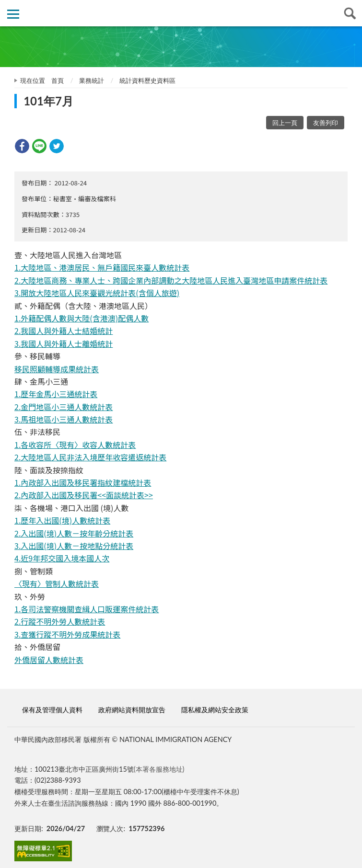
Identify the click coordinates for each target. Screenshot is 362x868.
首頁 (58, 80)
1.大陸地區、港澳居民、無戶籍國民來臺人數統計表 (102, 267)
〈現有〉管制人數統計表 (57, 583)
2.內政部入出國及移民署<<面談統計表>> (84, 495)
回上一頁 (285, 123)
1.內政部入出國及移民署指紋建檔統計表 (83, 482)
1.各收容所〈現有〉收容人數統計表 (75, 445)
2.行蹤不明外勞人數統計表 (60, 621)
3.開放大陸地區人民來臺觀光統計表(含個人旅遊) (97, 293)
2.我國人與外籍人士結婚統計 (64, 331)
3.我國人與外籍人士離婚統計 (64, 343)
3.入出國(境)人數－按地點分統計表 (74, 546)
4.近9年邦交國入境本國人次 (62, 558)
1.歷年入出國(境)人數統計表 (62, 520)
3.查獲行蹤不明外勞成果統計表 (67, 634)
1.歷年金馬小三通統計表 (56, 394)
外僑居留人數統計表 (49, 660)
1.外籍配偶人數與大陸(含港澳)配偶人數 (82, 318)
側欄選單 (13, 14)
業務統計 (92, 80)
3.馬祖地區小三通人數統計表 (64, 419)
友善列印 (326, 123)
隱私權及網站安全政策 (215, 710)
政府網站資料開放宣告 (132, 710)
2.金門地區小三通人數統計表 (64, 407)
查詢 (349, 13)
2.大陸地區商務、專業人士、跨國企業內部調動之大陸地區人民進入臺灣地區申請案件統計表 (171, 280)
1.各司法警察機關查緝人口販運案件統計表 (87, 609)
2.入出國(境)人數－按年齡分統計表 (74, 533)
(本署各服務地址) (159, 769)
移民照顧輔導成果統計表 (57, 369)
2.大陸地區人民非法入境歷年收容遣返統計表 (90, 457)
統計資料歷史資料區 (147, 80)
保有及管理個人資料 (52, 710)
